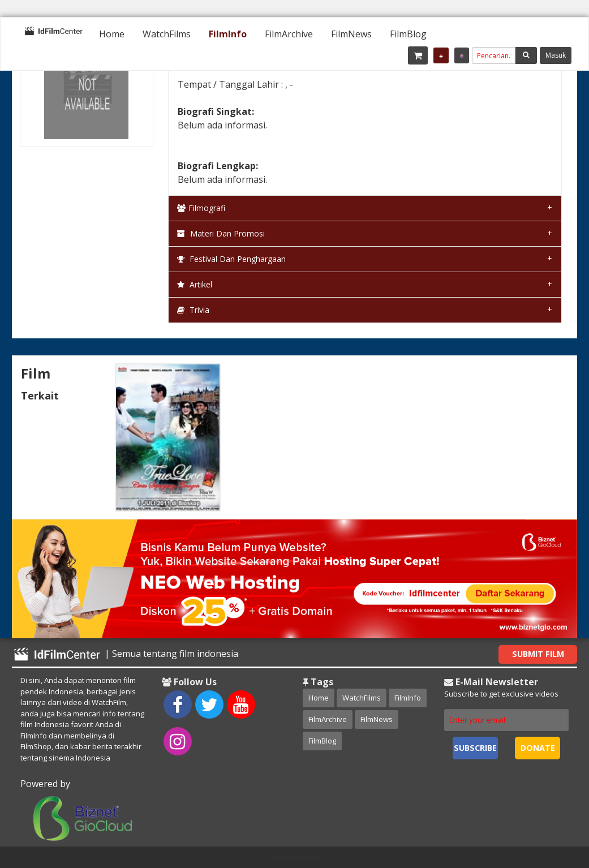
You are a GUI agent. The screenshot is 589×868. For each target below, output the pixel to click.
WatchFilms (167, 34)
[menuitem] (112, 34)
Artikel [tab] (195, 284)
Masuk (556, 55)
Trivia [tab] (193, 310)
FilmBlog (408, 34)
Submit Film (538, 654)
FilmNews (351, 34)
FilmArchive (289, 34)
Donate (538, 748)
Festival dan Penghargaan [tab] (231, 259)
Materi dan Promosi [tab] (221, 233)
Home (112, 34)
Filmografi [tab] (201, 208)
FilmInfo (228, 34)
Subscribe (475, 748)
